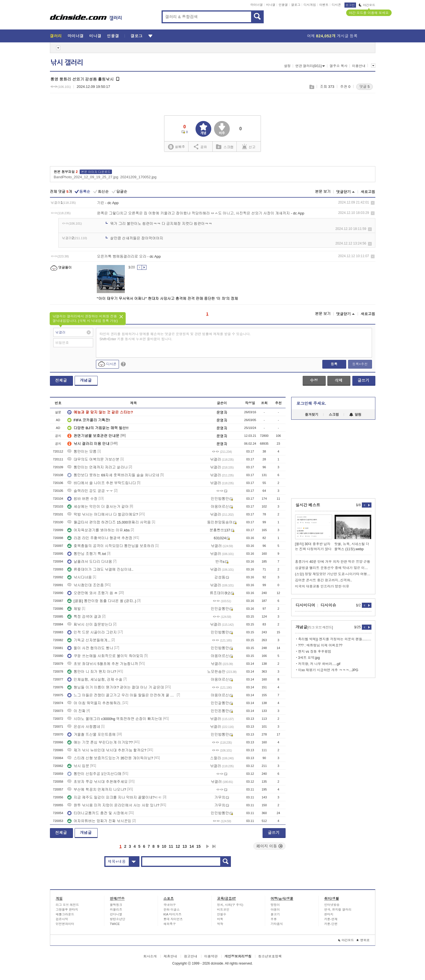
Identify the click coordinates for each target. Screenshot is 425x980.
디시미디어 (305, 605)
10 (164, 846)
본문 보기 (323, 192)
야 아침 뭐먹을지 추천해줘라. (94, 703)
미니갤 (271, 5)
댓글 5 (365, 87)
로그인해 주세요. (311, 403)
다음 (208, 846)
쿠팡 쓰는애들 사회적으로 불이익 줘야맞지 (105, 656)
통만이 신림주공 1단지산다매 (94, 774)
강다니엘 (116, 914)
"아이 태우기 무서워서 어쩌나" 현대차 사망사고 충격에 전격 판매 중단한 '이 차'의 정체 (167, 299)
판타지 (329, 914)
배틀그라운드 (65, 914)
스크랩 (312, 87)
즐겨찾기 (312, 415)
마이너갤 (257, 5)
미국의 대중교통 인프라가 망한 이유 (322, 586)
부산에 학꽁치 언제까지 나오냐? (97, 790)
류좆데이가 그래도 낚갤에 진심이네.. (100, 569)
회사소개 (150, 956)
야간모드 (367, 5)
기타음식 (277, 924)
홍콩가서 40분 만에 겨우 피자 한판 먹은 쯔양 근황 (333, 562)
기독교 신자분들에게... (89, 640)
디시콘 (336, 5)
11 (171, 846)
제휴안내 (170, 956)
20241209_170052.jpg (138, 177)
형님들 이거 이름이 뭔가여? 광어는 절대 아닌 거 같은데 (116, 687)
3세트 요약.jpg (309, 658)
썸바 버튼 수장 (82, 499)
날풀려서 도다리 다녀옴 (90, 562)
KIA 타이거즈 (173, 914)
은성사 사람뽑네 (84, 727)
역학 (220, 924)
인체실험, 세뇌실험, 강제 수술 (95, 679)
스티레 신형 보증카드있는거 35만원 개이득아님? (110, 758)
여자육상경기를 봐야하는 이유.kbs (98, 530)
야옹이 (275, 910)
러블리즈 (116, 910)
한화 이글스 (172, 910)
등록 (334, 364)
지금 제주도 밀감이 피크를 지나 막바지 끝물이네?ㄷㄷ (115, 797)
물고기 (275, 914)
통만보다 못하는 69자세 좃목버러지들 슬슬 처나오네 (113, 475)
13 (185, 846)
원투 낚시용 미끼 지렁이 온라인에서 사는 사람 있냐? (113, 805)
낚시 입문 (78, 766)
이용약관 (211, 956)
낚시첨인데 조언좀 (86, 585)
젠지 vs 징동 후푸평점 (315, 652)
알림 (355, 415)
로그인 (350, 5)
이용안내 (359, 66)
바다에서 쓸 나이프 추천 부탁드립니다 (102, 483)
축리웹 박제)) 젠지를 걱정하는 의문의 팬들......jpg (335, 639)
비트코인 (223, 910)
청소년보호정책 (270, 956)
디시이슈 (328, 605)
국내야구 (170, 905)
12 (178, 846)
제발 (74, 609)
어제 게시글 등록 (332, 36)
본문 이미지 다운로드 (96, 172)
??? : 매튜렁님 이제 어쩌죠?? (320, 645)
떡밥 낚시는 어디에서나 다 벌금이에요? (103, 514)
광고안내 (190, 956)
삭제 (373, 203)
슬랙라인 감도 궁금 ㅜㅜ (90, 491)
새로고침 (368, 192)
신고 (249, 147)
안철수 (222, 914)
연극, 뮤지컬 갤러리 (338, 910)
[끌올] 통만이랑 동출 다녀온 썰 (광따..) (102, 601)
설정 (287, 66)
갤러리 (56, 36)
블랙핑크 (116, 905)
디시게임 (310, 5)
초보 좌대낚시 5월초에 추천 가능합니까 (103, 664)
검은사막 (62, 919)
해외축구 (170, 924)
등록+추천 (360, 364)
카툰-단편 (331, 924)
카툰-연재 (331, 919)
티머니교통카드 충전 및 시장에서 (97, 813)
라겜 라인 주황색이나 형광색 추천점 (100, 538)
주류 (274, 919)
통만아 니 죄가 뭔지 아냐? (92, 672)
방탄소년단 (118, 919)
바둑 (220, 919)
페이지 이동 (270, 846)
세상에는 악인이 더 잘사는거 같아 (98, 507)
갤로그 (296, 5)
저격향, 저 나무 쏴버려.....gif (319, 664)
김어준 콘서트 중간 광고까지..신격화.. (324, 580)
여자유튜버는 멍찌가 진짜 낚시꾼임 (99, 821)
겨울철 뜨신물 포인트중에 (91, 735)
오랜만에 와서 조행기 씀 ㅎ (92, 593)
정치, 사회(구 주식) (230, 905)
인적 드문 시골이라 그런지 (92, 632)
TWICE (115, 924)
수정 (314, 380)
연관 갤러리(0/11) (310, 66)
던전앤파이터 (65, 924)
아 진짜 (76, 711)
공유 (200, 147)
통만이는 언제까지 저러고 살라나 (97, 467)
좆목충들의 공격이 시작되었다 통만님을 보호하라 (111, 546)
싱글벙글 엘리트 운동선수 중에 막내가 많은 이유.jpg (333, 568)
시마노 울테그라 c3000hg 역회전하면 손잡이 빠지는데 (115, 719)
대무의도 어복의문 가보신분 (93, 459)
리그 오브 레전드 (67, 905)
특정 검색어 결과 (84, 617)
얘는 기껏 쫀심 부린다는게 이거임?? (100, 742)
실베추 (176, 147)
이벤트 (324, 5)
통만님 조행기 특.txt (87, 554)
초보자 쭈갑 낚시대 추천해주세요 (97, 782)
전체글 (61, 380)
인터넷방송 (332, 905)
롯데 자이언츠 (173, 919)
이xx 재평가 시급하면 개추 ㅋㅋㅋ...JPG (328, 670)
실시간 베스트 (308, 505)
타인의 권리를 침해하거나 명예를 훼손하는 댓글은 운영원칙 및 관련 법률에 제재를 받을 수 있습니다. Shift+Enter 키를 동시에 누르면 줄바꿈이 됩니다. (175, 337)
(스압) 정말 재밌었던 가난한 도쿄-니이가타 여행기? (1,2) (333, 574)
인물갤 (283, 5)
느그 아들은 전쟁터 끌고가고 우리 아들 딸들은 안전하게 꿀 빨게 (121, 695)
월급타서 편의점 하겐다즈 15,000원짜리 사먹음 (109, 522)
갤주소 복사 (338, 66)
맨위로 (363, 940)
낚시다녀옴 (80, 577)
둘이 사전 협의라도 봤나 (90, 648)
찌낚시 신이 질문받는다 (90, 624)
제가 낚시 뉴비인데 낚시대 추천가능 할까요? (107, 750)
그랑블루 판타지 (67, 910)
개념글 (86, 380)
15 (199, 846)
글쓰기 (364, 380)
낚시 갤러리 (67, 63)
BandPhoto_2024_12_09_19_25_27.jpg (86, 177)
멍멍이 (275, 905)
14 (192, 846)
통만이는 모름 (82, 452)
